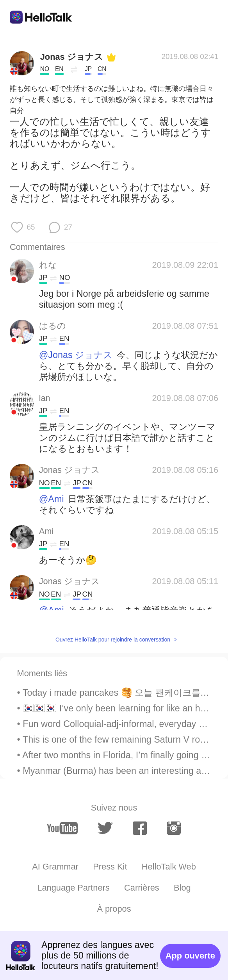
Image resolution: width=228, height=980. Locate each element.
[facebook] (140, 828)
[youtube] (62, 828)
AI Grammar (55, 867)
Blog (182, 888)
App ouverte (190, 956)
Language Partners (73, 888)
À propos (114, 909)
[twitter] (105, 828)
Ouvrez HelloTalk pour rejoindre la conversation (113, 640)
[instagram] (174, 828)
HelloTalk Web (169, 867)
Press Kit (110, 867)
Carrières (142, 888)
